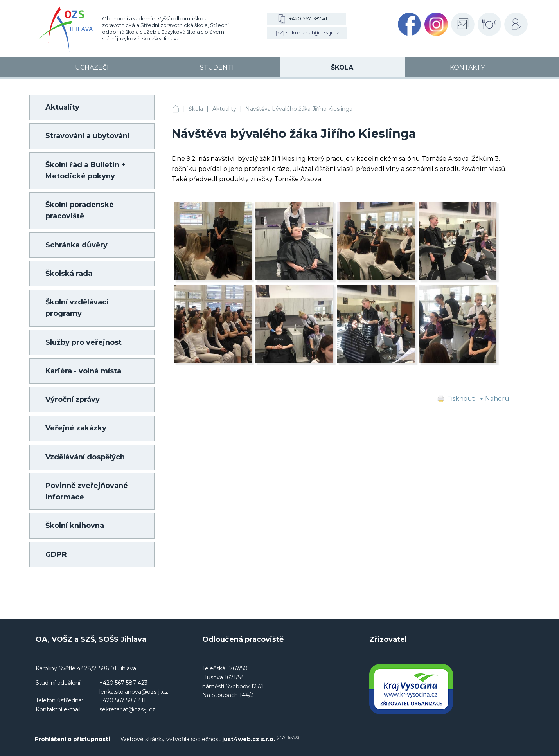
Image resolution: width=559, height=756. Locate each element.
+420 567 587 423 (123, 683)
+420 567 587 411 (309, 18)
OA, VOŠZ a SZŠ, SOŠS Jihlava (176, 109)
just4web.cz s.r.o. (249, 739)
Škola (196, 109)
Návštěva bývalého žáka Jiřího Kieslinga (299, 109)
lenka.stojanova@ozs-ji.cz (134, 692)
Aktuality (224, 109)
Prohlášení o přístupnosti (72, 739)
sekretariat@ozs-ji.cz (313, 32)
